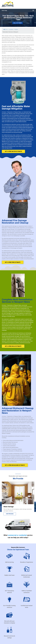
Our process (10, 514)
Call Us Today (17, 23)
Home (6, 29)
